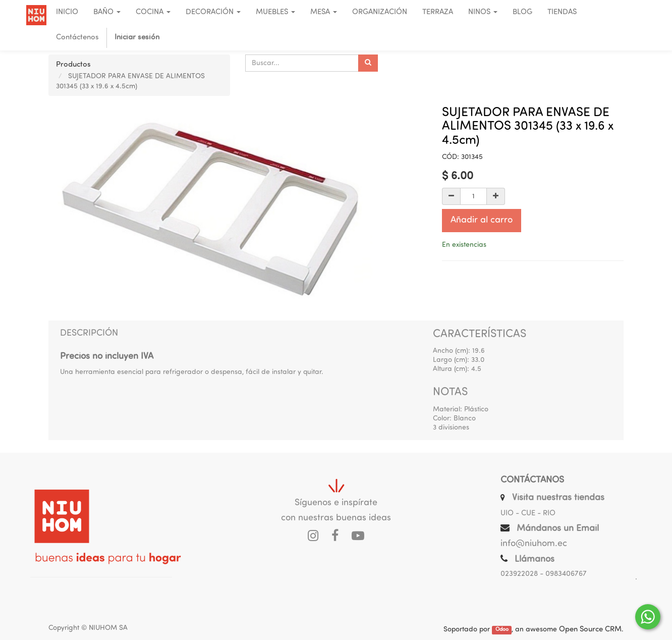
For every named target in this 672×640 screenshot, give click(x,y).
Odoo (502, 630)
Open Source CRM (590, 630)
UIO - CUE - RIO (528, 514)
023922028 (519, 574)
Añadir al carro (482, 220)
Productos (73, 65)
